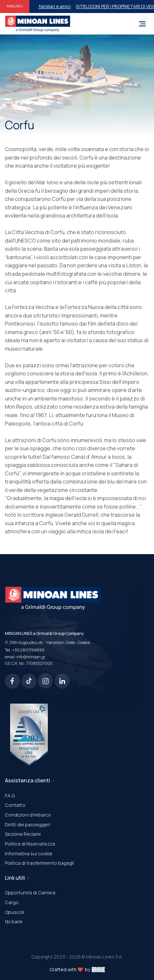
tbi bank (14, 922)
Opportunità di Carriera (30, 893)
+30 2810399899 (28, 650)
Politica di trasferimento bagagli (39, 863)
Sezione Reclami (23, 834)
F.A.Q (10, 796)
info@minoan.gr (31, 657)
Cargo (12, 902)
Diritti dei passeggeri (28, 825)
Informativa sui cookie (29, 854)
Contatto (15, 805)
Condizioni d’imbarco (28, 815)
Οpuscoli (14, 912)
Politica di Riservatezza (30, 844)
